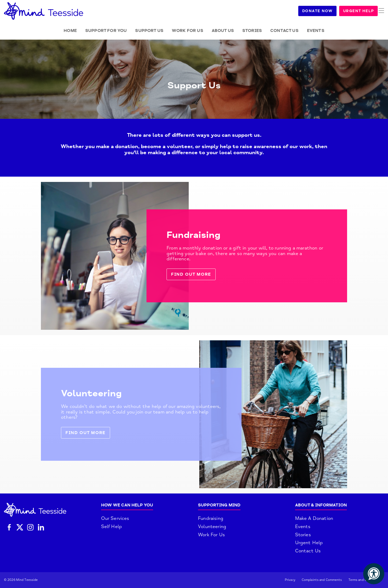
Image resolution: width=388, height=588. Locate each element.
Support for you (106, 31)
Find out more (191, 274)
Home (70, 31)
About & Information (321, 505)
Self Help (112, 526)
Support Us (149, 31)
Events (316, 31)
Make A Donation (314, 518)
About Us (223, 31)
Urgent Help (365, 11)
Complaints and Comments (322, 580)
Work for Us (188, 31)
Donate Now (324, 11)
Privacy (290, 580)
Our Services (115, 518)
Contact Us (284, 31)
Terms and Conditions (365, 580)
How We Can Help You (127, 505)
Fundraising (211, 518)
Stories (252, 31)
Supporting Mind (219, 505)
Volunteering (212, 526)
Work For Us (211, 535)
